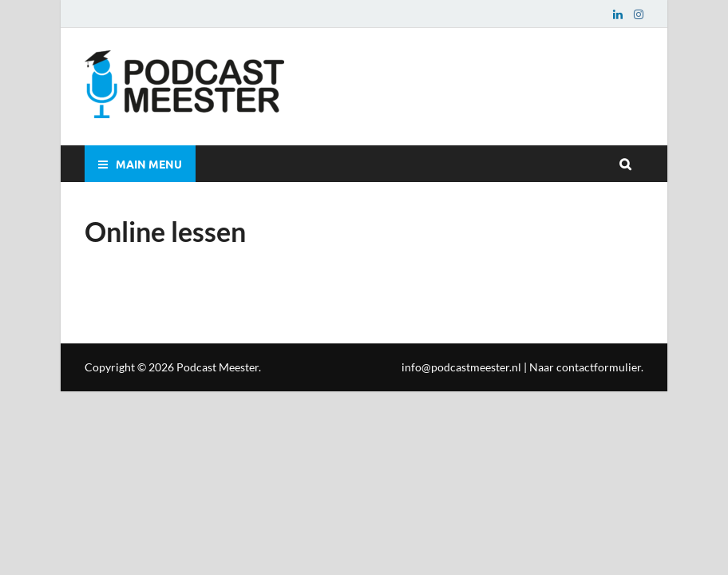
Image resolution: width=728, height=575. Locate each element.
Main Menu (149, 164)
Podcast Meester (218, 367)
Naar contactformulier (585, 367)
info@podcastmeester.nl (461, 367)
